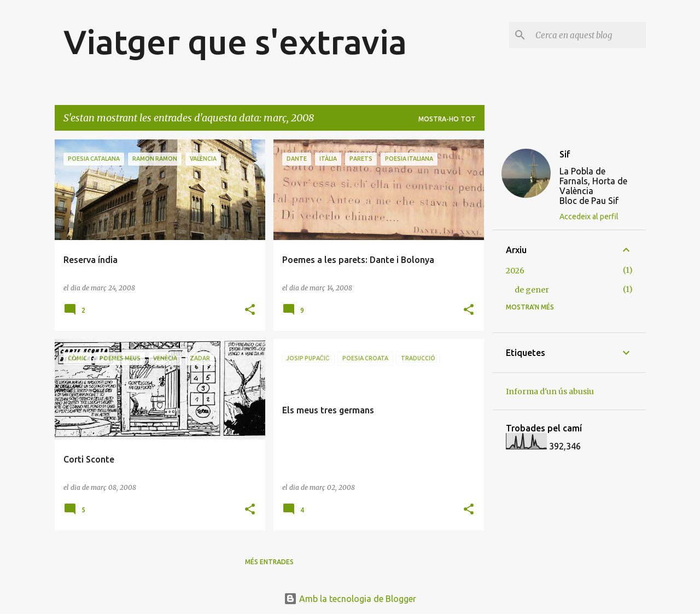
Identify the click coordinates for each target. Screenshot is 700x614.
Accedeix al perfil (589, 217)
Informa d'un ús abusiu (550, 391)
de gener (532, 290)
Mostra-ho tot (447, 119)
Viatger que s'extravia (235, 42)
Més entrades (269, 562)
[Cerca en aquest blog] (588, 35)
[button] (250, 310)
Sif (565, 154)
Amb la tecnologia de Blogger (350, 599)
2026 (515, 271)
